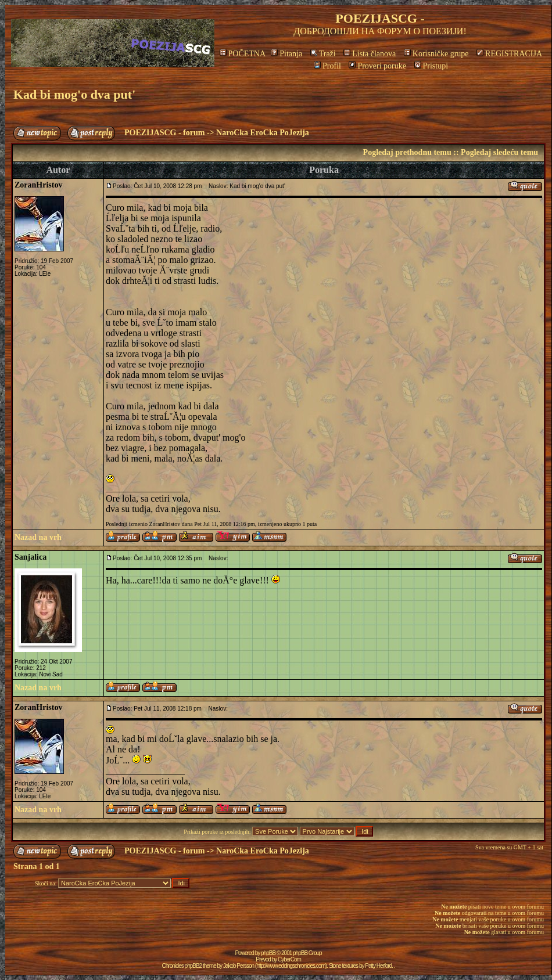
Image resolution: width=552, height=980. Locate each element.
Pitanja (286, 54)
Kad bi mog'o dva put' (74, 94)
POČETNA (243, 54)
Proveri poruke (377, 66)
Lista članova (370, 54)
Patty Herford (378, 966)
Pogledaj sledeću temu (499, 152)
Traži (323, 54)
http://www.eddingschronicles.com (291, 966)
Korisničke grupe (436, 54)
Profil (327, 66)
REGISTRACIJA (509, 54)
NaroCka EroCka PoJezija (263, 133)
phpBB (268, 953)
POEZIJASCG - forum (164, 133)
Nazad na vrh (38, 537)
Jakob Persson (239, 966)
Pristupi (431, 66)
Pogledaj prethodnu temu (407, 152)
